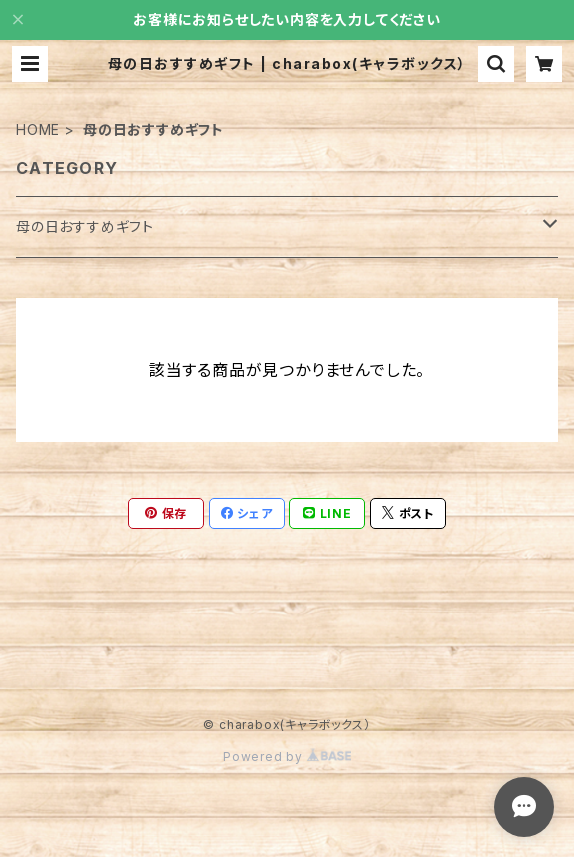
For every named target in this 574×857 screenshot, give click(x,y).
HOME (38, 129)
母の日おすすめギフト (85, 226)
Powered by (287, 756)
